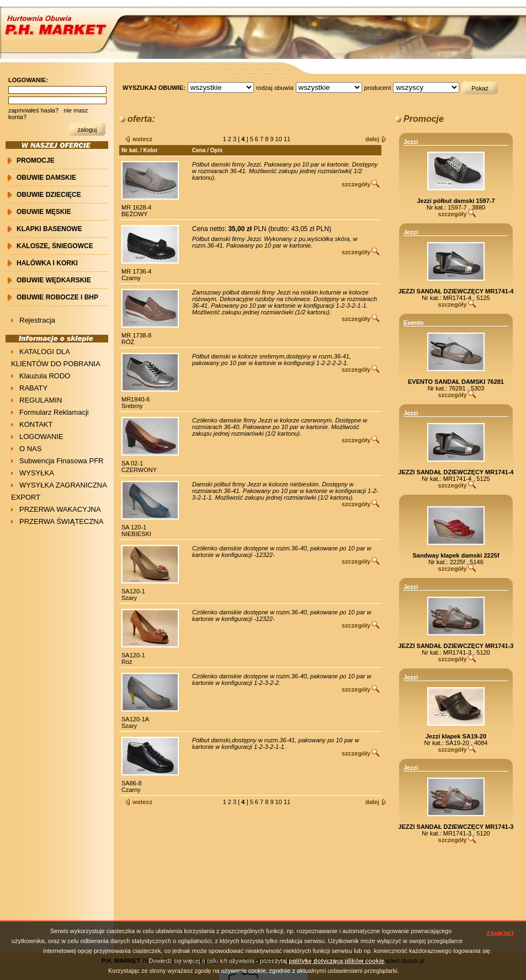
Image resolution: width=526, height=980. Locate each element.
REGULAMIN (41, 400)
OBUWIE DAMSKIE (46, 178)
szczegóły (356, 184)
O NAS (30, 449)
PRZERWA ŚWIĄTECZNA (61, 521)
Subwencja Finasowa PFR (61, 461)
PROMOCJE (36, 160)
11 (288, 139)
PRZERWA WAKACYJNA (60, 509)
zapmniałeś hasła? (33, 110)
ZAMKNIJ (500, 934)
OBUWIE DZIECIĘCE (49, 195)
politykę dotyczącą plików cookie (336, 961)
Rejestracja (37, 320)
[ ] (244, 139)
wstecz (142, 139)
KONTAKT (36, 424)
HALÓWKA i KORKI (47, 263)
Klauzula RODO (45, 376)
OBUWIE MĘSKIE (44, 212)
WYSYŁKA (37, 473)
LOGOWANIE (41, 437)
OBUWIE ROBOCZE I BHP (57, 297)
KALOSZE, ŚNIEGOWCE (55, 246)
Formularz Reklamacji (54, 412)
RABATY (33, 388)
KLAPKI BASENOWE (49, 229)
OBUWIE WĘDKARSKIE (54, 280)
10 (280, 139)
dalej (372, 139)
